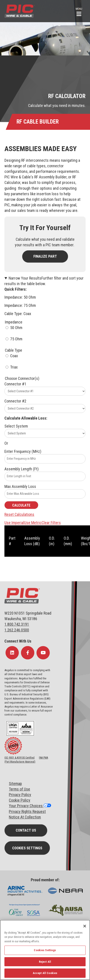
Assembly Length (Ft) (22, 469)
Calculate (21, 505)
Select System (16, 426)
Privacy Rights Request (27, 811)
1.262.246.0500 (17, 630)
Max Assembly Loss (20, 486)
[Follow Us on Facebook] (28, 653)
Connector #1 (15, 384)
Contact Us (26, 830)
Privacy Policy (20, 795)
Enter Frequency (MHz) (23, 451)
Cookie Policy (20, 800)
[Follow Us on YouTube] (43, 653)
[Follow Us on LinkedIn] (12, 653)
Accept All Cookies (45, 973)
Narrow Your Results (44, 281)
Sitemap (15, 784)
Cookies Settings (27, 848)
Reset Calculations (19, 514)
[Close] (85, 926)
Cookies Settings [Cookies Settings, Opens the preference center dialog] (45, 950)
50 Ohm (16, 328)
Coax (14, 356)
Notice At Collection (25, 817)
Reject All (45, 962)
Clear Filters (51, 523)
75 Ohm (16, 339)
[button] (79, 11)
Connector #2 (15, 401)
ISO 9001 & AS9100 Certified (19, 758)
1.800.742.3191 (17, 624)
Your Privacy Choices (26, 806)
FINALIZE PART (45, 256)
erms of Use (20, 789)
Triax (14, 367)
